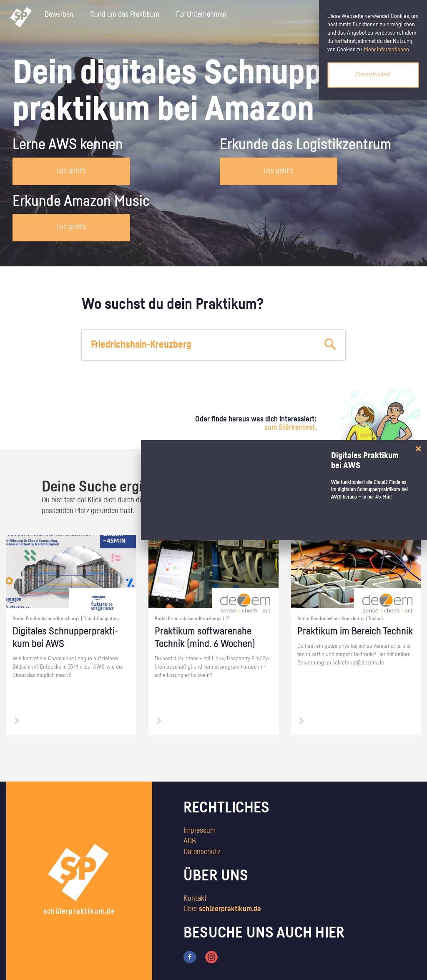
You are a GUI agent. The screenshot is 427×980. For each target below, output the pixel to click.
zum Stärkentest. (290, 428)
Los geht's (71, 171)
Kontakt (195, 899)
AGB (190, 841)
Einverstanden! (373, 75)
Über (222, 909)
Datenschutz (202, 852)
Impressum (200, 831)
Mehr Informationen (387, 50)
